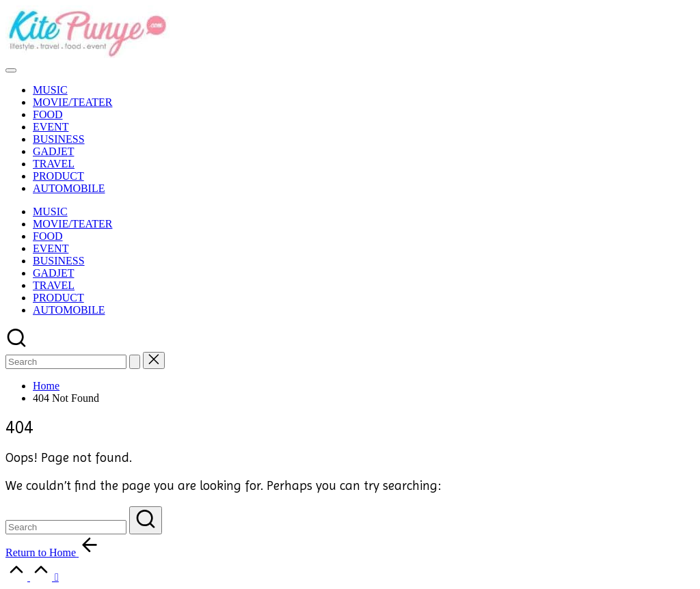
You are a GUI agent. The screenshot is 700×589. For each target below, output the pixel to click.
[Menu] (11, 70)
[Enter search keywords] (66, 527)
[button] (135, 362)
